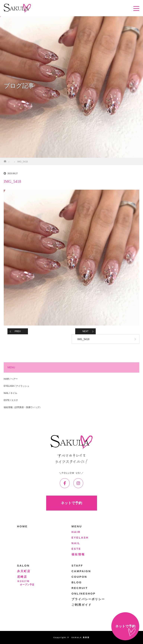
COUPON (79, 577)
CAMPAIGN (81, 571)
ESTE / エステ (11, 400)
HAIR (76, 532)
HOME (22, 526)
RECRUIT (80, 588)
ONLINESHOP (84, 594)
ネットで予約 (71, 503)
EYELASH (80, 538)
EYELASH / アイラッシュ (16, 386)
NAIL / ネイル (10, 393)
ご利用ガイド (82, 605)
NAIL (76, 543)
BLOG (77, 582)
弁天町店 (24, 571)
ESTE (76, 549)
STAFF (77, 566)
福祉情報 (78, 554)
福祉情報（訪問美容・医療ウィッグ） (23, 407)
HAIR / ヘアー (11, 379)
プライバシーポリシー (88, 599)
